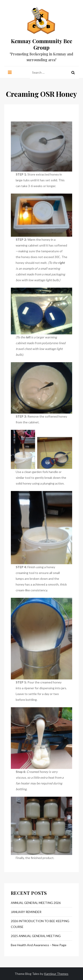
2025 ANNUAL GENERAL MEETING (36, 936)
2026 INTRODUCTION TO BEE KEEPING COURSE (40, 924)
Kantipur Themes (56, 974)
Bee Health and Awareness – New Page (39, 945)
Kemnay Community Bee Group (41, 44)
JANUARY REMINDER (26, 912)
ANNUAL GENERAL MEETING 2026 (36, 903)
